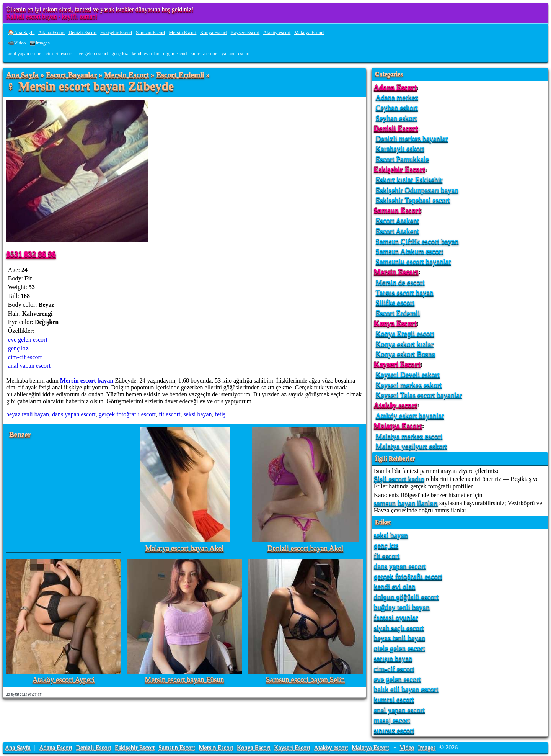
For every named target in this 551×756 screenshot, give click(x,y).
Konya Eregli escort (405, 333)
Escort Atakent (398, 220)
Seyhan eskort (396, 118)
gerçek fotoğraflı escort (127, 414)
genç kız (120, 54)
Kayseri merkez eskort (409, 385)
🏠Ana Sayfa (21, 33)
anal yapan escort (25, 54)
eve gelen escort (92, 54)
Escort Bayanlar (71, 75)
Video (407, 747)
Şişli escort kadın (399, 479)
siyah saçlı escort (399, 628)
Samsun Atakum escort (410, 251)
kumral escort (394, 699)
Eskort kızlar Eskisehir (409, 179)
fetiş (220, 414)
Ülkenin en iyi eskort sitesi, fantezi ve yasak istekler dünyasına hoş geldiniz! (100, 9)
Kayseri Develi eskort (408, 374)
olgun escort (175, 54)
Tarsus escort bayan (405, 292)
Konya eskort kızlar (405, 344)
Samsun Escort (150, 33)
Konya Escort (214, 33)
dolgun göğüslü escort (406, 596)
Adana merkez (397, 97)
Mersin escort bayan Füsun (184, 680)
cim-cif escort (59, 54)
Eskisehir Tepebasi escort (413, 200)
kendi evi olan (146, 54)
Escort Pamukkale (402, 159)
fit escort (170, 414)
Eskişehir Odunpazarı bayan (417, 190)
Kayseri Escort (245, 33)
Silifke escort (395, 302)
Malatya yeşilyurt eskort (412, 446)
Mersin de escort (400, 282)
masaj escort (392, 720)
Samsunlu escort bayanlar (413, 261)
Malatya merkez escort (409, 436)
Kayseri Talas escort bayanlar (419, 395)
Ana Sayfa (22, 75)
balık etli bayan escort (406, 689)
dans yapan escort (74, 414)
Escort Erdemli (180, 75)
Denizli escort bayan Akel (306, 548)
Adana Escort (51, 33)
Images (427, 747)
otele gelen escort (399, 648)
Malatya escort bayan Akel (184, 548)
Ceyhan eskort (397, 107)
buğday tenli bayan (402, 607)
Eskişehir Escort (116, 33)
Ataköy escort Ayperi (64, 680)
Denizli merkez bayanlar (412, 138)
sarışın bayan (393, 658)
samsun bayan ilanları (406, 503)
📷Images (40, 43)
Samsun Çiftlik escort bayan (417, 241)
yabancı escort (236, 54)
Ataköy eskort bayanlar (410, 415)
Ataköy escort (277, 33)
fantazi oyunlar (396, 617)
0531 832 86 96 (31, 254)
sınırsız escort (205, 54)
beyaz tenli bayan (28, 414)
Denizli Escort (83, 33)
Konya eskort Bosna (406, 354)
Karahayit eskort (400, 148)
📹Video (17, 43)
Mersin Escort (183, 33)
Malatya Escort (309, 33)
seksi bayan (197, 414)
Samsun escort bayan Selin (305, 680)
